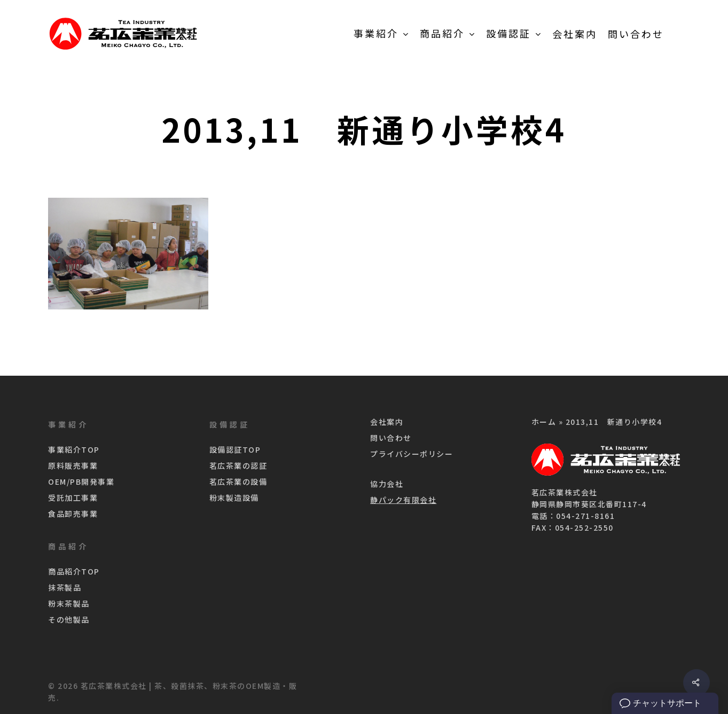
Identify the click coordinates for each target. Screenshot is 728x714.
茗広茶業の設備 (238, 482)
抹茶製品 (65, 587)
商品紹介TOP (74, 571)
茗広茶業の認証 (238, 465)
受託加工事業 (73, 498)
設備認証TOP (235, 449)
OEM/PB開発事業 (81, 482)
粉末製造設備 (234, 498)
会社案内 (387, 422)
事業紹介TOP (74, 449)
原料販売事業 (73, 465)
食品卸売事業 (73, 514)
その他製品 (69, 619)
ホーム (544, 422)
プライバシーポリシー (412, 454)
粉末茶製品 (69, 603)
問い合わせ (391, 438)
